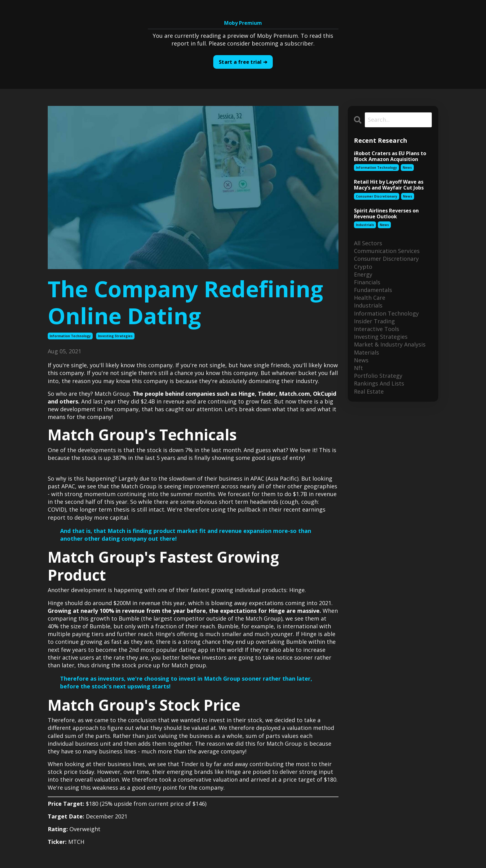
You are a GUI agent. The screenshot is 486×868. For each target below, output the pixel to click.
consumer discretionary (377, 196)
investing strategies (115, 336)
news (407, 168)
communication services (387, 251)
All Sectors (368, 243)
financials (367, 282)
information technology (70, 336)
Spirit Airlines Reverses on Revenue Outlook (386, 214)
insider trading (374, 321)
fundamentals (373, 290)
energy (363, 274)
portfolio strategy (378, 376)
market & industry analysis (390, 344)
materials (367, 352)
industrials (365, 225)
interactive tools (377, 329)
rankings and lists (379, 383)
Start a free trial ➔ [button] (243, 62)
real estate (369, 391)
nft (358, 368)
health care (370, 298)
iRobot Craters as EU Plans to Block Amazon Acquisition (390, 156)
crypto (363, 267)
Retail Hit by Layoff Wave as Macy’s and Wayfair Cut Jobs (389, 185)
